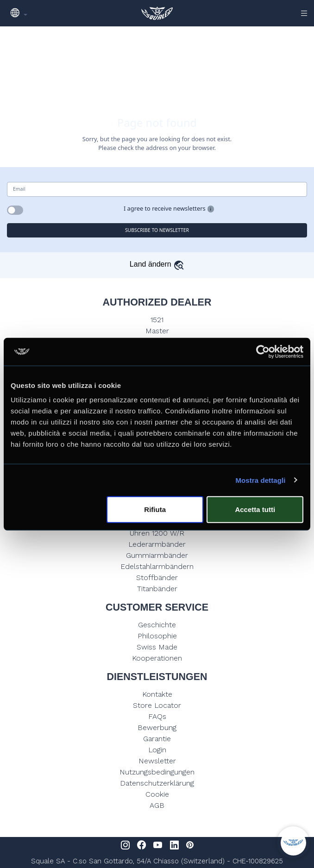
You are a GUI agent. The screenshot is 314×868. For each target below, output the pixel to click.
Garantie (157, 739)
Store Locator (157, 705)
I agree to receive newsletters (165, 208)
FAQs (157, 716)
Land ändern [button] (157, 264)
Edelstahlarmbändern (157, 566)
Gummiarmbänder (157, 555)
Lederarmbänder (157, 544)
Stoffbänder (157, 578)
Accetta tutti (255, 509)
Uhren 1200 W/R (157, 533)
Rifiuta (155, 509)
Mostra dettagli (260, 480)
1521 (157, 320)
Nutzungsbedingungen (157, 772)
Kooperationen (157, 658)
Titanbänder (157, 589)
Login (157, 750)
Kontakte (157, 694)
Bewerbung (157, 727)
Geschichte (157, 625)
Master (157, 331)
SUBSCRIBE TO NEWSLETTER (157, 230)
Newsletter (157, 761)
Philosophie (157, 636)
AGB (157, 805)
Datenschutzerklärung (157, 783)
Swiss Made (157, 647)
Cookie (157, 794)
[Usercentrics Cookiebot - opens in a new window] (263, 351)
